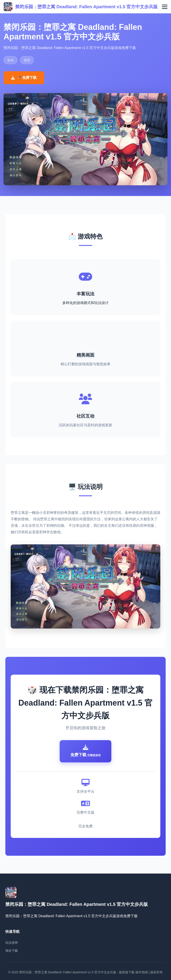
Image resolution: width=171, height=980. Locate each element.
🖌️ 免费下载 (24, 78)
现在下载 (12, 951)
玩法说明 (12, 943)
